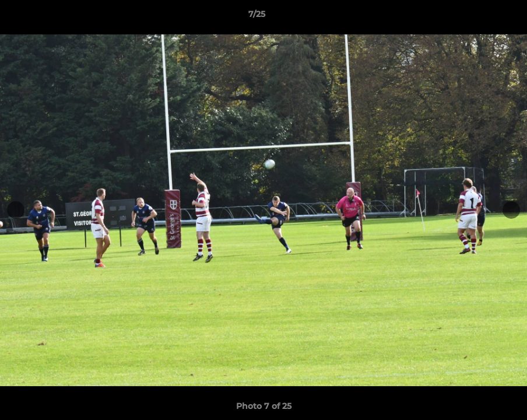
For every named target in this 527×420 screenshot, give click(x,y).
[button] (478, 17)
